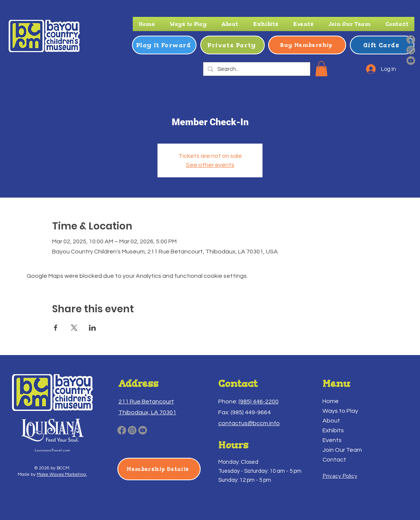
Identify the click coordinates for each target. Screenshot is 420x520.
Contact (334, 460)
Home (331, 401)
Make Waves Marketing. (62, 474)
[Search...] (256, 69)
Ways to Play (340, 411)
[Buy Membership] (307, 45)
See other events (210, 165)
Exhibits (333, 430)
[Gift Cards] (382, 45)
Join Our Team (342, 450)
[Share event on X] (74, 328)
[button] (188, 24)
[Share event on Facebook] (56, 328)
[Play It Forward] (164, 45)
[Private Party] (232, 45)
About (331, 421)
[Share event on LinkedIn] (92, 328)
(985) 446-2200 (259, 402)
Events (332, 440)
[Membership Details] (159, 469)
